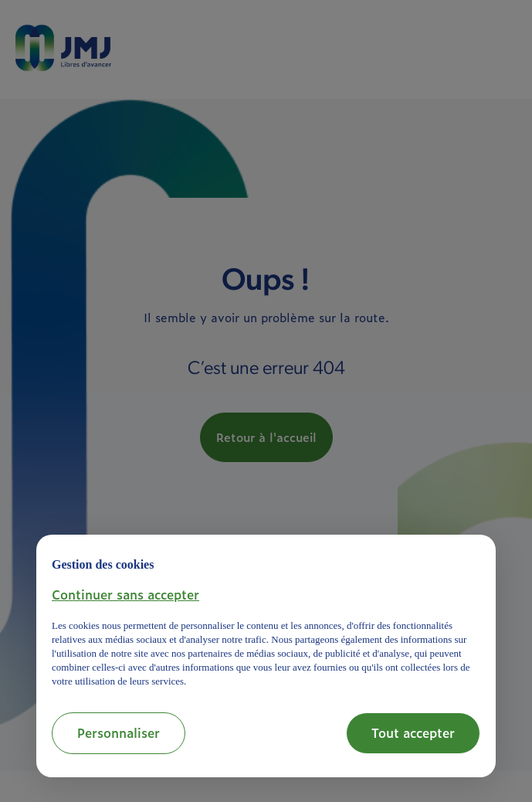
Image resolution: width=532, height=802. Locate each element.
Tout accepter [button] (413, 732)
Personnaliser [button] (119, 732)
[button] (125, 594)
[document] (266, 620)
